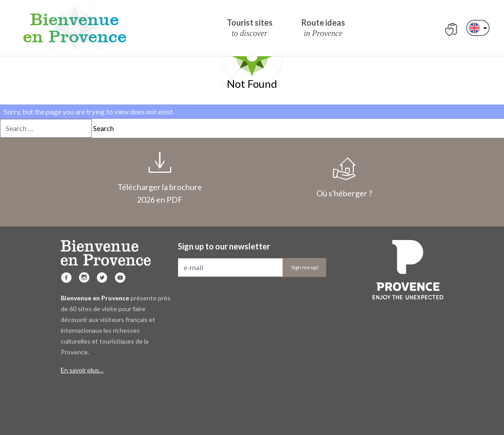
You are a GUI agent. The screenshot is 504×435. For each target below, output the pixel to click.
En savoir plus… (82, 370)
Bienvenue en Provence (75, 28)
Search (103, 128)
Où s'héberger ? (344, 178)
